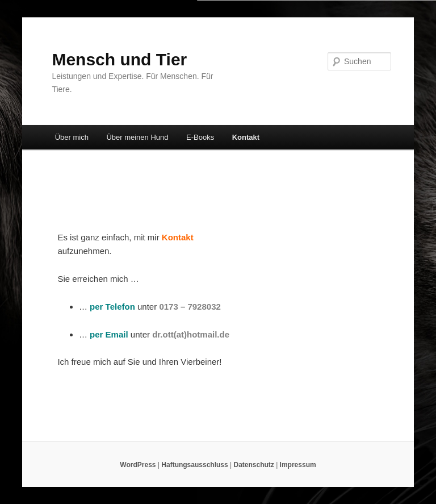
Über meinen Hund (137, 137)
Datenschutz (253, 465)
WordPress (138, 465)
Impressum (298, 465)
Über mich (72, 137)
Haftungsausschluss (194, 465)
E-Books (200, 137)
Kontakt (246, 137)
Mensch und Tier (119, 59)
